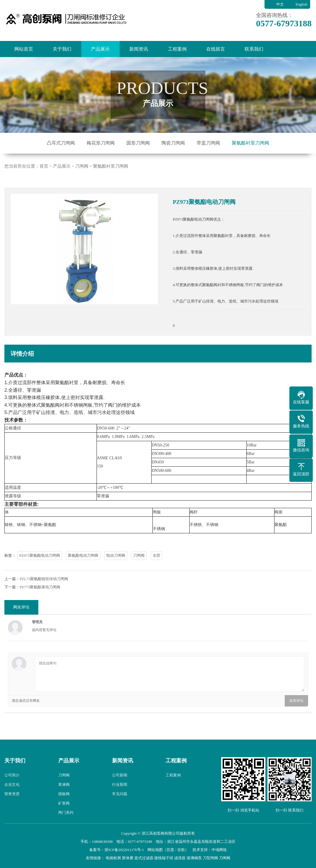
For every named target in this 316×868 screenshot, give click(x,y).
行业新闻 (120, 813)
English (301, 4)
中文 (280, 4)
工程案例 (177, 49)
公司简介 (12, 803)
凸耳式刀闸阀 (61, 143)
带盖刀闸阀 (208, 143)
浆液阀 (64, 813)
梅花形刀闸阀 (101, 143)
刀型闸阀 (210, 858)
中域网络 (219, 850)
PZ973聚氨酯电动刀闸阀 (40, 584)
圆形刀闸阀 (138, 143)
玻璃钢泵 (194, 858)
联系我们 (254, 49)
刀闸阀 (82, 195)
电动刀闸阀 (116, 584)
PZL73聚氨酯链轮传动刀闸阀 (44, 607)
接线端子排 (164, 858)
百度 (170, 850)
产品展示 (100, 49)
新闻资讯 (139, 49)
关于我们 (62, 49)
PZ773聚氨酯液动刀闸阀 (40, 616)
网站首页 (24, 49)
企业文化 (12, 813)
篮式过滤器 (144, 858)
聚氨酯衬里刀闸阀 (250, 143)
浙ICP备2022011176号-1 (124, 850)
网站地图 (155, 850)
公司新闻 (120, 803)
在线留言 (216, 49)
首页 (44, 195)
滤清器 (180, 858)
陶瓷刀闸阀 (173, 143)
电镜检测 (113, 858)
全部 (157, 584)
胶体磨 (128, 858)
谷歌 (181, 850)
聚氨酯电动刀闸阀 (83, 584)
